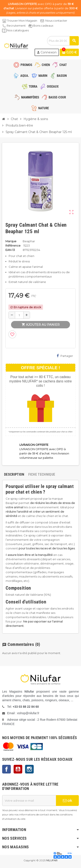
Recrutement (16, 26)
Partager (65, 356)
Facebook (6, 769)
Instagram (29, 769)
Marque (11, 241)
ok (67, 801)
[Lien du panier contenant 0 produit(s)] (69, 52)
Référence (13, 245)
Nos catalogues (18, 30)
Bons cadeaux (43, 26)
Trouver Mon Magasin (22, 21)
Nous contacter (56, 21)
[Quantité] (19, 315)
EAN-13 (10, 250)
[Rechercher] (63, 41)
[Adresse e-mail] (29, 801)
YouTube (18, 769)
